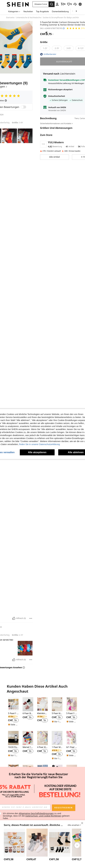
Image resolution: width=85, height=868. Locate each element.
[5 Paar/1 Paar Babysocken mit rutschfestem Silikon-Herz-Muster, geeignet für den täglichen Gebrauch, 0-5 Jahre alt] (13, 704)
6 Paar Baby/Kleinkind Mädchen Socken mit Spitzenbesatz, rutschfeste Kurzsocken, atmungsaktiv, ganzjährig (28, 713)
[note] (13, 725)
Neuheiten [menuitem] (28, 11)
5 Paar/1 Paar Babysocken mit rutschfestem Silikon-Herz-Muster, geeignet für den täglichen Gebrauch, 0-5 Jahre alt (13, 713)
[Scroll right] (76, 11)
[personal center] (57, 4)
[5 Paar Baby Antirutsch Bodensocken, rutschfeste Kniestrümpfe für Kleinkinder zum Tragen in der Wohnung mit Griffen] (14, 843)
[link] (63, 4)
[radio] (45, 48)
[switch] (23, 107)
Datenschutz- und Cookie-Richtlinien (43, 816)
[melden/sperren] (31, 618)
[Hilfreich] (14, 618)
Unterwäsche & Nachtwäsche (28, 18)
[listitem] (13, 712)
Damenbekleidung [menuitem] (60, 11)
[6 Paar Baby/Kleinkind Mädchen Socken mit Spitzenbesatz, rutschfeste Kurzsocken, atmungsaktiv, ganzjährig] (28, 704)
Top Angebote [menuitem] (42, 11)
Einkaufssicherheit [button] (57, 96)
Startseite (10, 18)
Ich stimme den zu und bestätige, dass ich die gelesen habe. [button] (37, 816)
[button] (75, 4)
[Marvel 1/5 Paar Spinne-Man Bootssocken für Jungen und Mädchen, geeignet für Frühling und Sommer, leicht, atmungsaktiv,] (28, 738)
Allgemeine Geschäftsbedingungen (36, 813)
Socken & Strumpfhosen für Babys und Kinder (62, 18)
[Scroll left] (73, 11)
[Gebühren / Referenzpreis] (53, 34)
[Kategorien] (14, 11)
